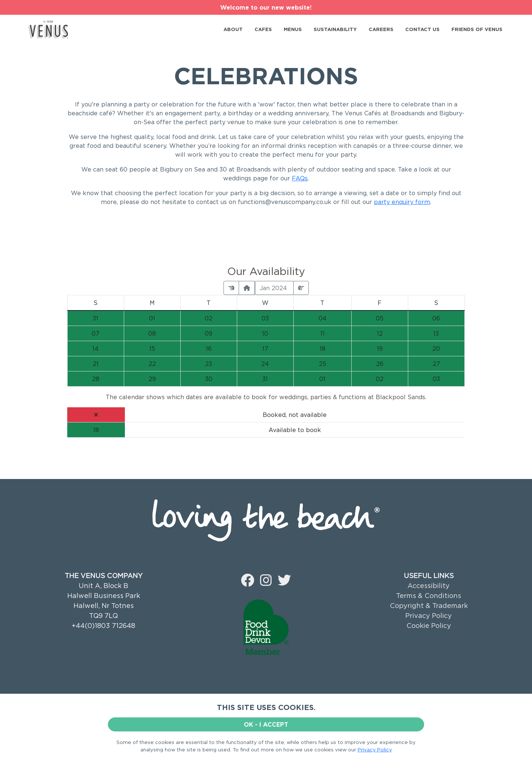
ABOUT (233, 29)
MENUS (293, 29)
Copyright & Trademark (429, 606)
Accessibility (429, 586)
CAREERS (381, 29)
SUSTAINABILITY (335, 29)
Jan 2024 (274, 288)
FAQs (300, 178)
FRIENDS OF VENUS (477, 29)
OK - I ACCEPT (266, 724)
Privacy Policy (429, 616)
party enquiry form (402, 202)
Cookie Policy (429, 626)
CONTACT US (422, 29)
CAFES (263, 29)
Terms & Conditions (429, 596)
